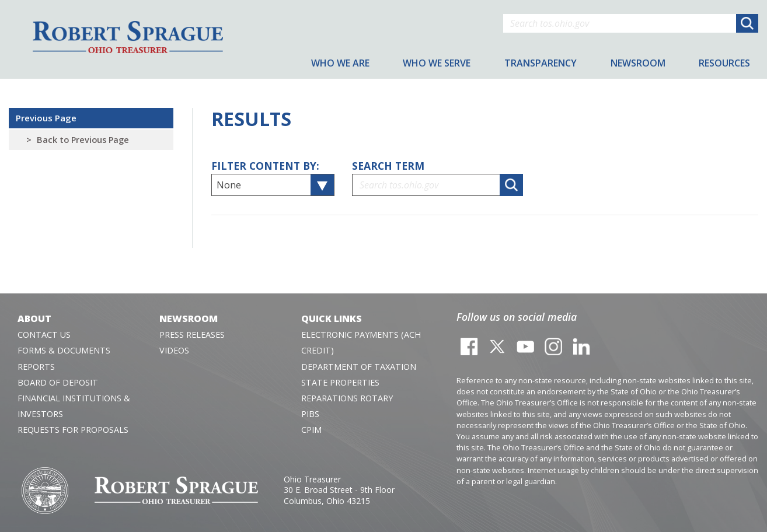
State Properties (340, 382)
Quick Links (332, 318)
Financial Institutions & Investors (74, 406)
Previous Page (46, 118)
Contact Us (44, 335)
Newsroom (189, 318)
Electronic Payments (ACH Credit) (361, 342)
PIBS (310, 414)
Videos (174, 350)
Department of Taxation (359, 367)
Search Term (388, 166)
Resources (724, 63)
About (34, 318)
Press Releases (192, 335)
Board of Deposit (58, 382)
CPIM (311, 430)
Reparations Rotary (347, 398)
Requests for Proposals (73, 430)
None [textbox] (229, 185)
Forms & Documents (64, 350)
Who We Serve (437, 63)
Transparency (541, 63)
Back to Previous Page (83, 140)
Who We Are (340, 63)
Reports (36, 367)
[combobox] (273, 185)
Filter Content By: (265, 166)
